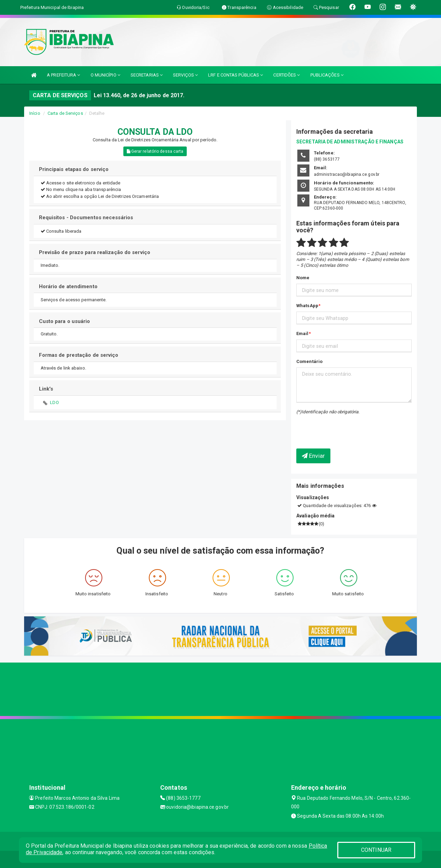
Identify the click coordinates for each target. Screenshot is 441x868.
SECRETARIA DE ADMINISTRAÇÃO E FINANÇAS (350, 142)
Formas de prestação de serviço (79, 355)
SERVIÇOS (185, 75)
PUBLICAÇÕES (327, 75)
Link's (46, 389)
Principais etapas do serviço (74, 169)
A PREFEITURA (63, 75)
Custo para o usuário (65, 321)
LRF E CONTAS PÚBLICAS (235, 75)
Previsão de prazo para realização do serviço (95, 252)
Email (302, 334)
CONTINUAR (376, 850)
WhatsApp (307, 306)
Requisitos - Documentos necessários (86, 218)
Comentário (309, 361)
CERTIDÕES (286, 75)
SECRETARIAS (147, 75)
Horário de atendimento (68, 286)
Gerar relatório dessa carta (155, 151)
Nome (303, 278)
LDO (54, 402)
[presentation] (337, 426)
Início (35, 113)
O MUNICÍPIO (105, 75)
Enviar (313, 456)
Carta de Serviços (65, 113)
